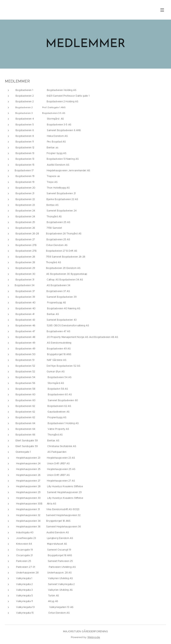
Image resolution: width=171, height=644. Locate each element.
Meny (162, 10)
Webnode (94, 637)
